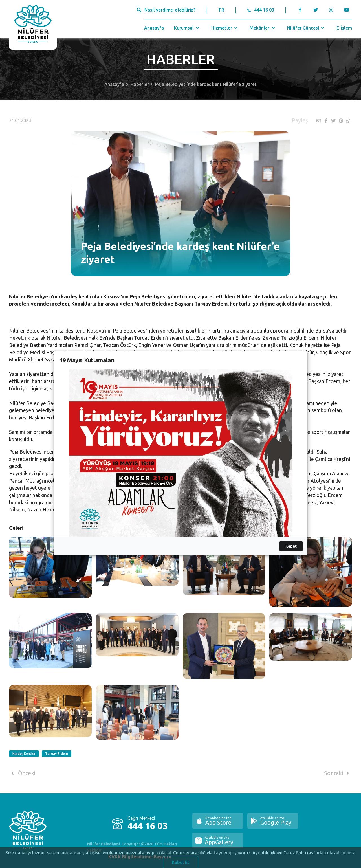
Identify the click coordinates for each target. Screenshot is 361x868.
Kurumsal (187, 28)
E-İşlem (344, 28)
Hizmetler (225, 28)
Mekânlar (263, 28)
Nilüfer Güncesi (306, 28)
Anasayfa (154, 28)
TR (221, 10)
